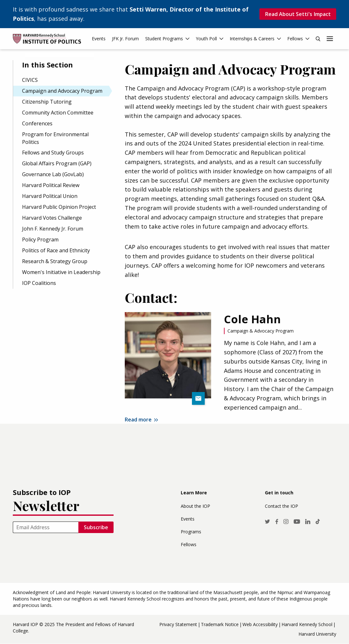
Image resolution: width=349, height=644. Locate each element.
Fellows (189, 544)
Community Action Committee (58, 113)
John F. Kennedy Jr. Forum (53, 229)
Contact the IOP (282, 506)
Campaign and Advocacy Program (62, 91)
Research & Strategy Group (55, 261)
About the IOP (195, 506)
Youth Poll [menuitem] (206, 39)
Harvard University (317, 634)
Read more (138, 420)
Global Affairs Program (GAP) (57, 163)
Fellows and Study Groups (53, 153)
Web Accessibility (260, 624)
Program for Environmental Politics (55, 138)
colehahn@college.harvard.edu (198, 398)
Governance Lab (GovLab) (53, 174)
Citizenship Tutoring (47, 102)
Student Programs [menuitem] (164, 39)
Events (188, 519)
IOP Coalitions (39, 283)
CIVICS (30, 80)
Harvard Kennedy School (307, 624)
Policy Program (40, 240)
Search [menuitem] (318, 39)
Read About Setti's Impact (298, 14)
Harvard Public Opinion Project (59, 207)
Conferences (37, 123)
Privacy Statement (178, 624)
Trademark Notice (220, 624)
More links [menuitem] (330, 39)
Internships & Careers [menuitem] (252, 39)
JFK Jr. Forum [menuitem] (125, 39)
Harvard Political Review (51, 185)
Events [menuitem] (99, 39)
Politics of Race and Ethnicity (56, 250)
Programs (191, 532)
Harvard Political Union (50, 196)
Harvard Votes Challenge (52, 218)
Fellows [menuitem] (295, 39)
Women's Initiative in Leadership (61, 272)
